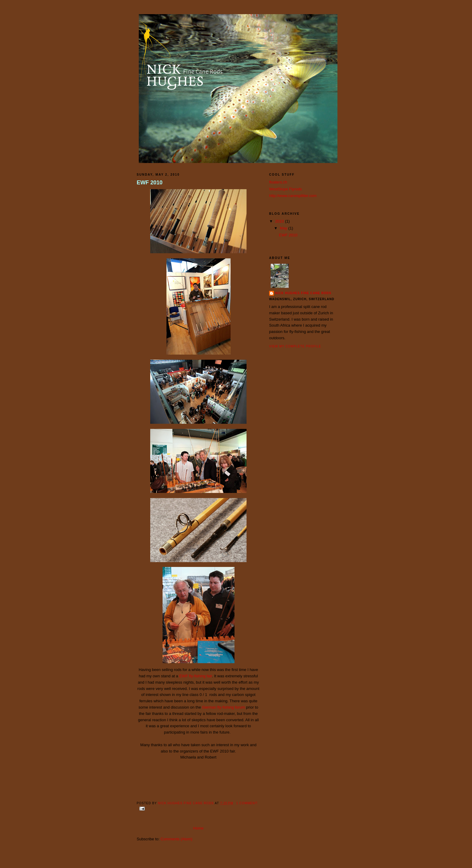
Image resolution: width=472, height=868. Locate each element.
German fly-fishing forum (223, 707)
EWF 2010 (150, 183)
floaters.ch (278, 182)
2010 (280, 221)
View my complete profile (295, 346)
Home (199, 828)
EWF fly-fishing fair (195, 676)
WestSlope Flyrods (286, 189)
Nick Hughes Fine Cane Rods (303, 293)
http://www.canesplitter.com (293, 196)
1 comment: (247, 803)
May (284, 228)
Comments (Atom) (177, 839)
